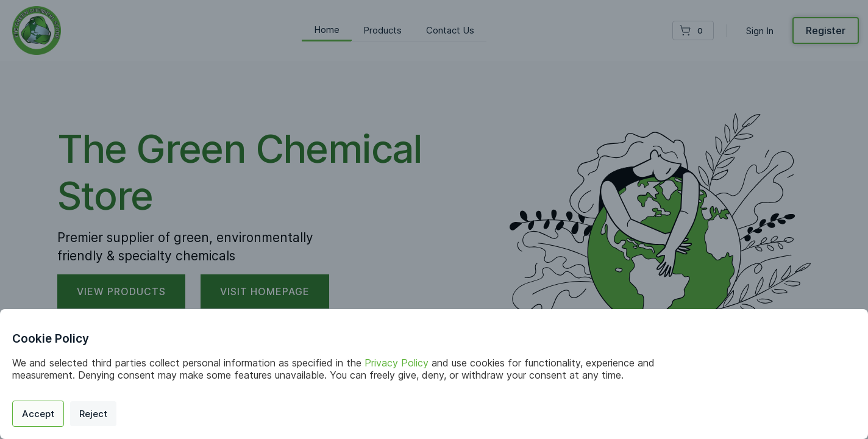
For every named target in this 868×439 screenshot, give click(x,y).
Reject (93, 414)
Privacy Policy (397, 363)
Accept (38, 414)
